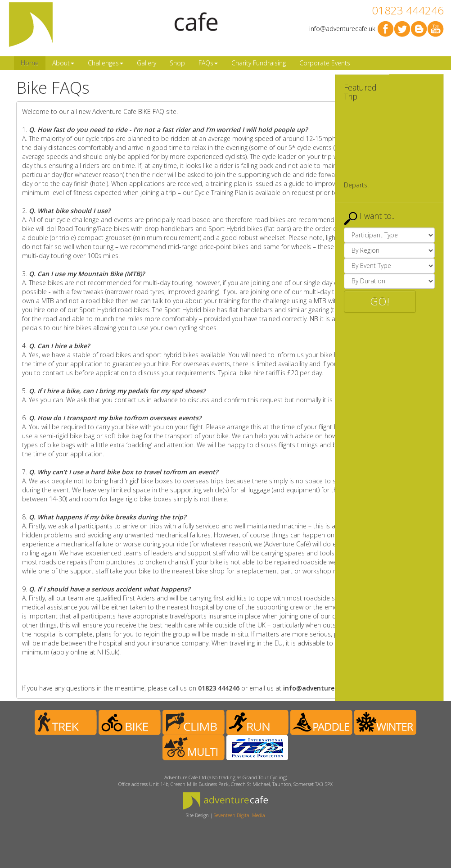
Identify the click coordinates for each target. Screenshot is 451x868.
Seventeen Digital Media (239, 815)
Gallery (147, 63)
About (63, 63)
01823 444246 (408, 10)
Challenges (106, 63)
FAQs (208, 63)
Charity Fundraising (259, 63)
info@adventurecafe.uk (342, 29)
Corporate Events (325, 63)
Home (30, 63)
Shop (177, 63)
